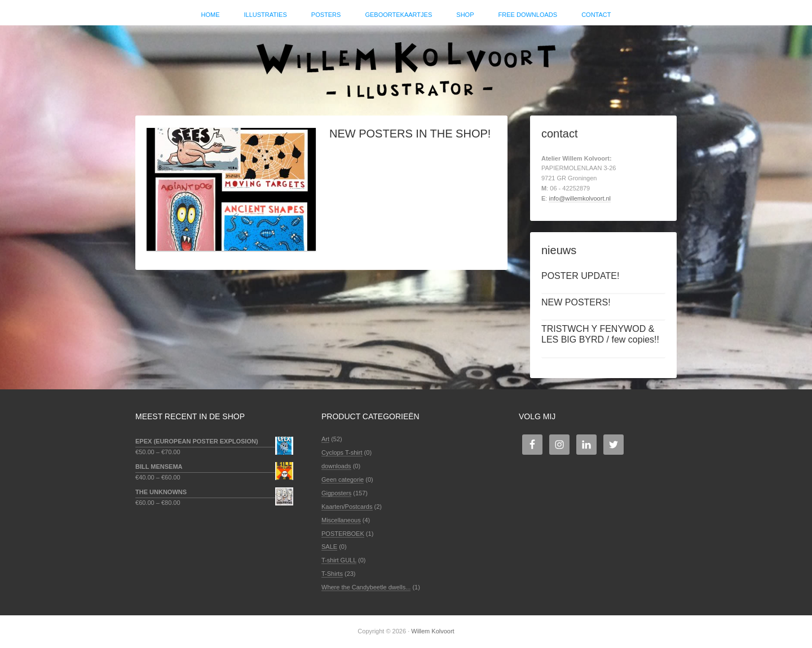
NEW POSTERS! (576, 302)
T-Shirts (332, 574)
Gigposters (336, 493)
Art (325, 439)
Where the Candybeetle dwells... (366, 587)
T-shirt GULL (339, 560)
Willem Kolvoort (406, 65)
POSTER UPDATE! (580, 276)
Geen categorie (343, 480)
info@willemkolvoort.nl (580, 198)
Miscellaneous (341, 520)
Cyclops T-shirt (342, 452)
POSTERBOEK (343, 534)
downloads (336, 466)
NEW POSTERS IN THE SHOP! (410, 134)
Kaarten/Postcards (347, 507)
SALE (329, 547)
